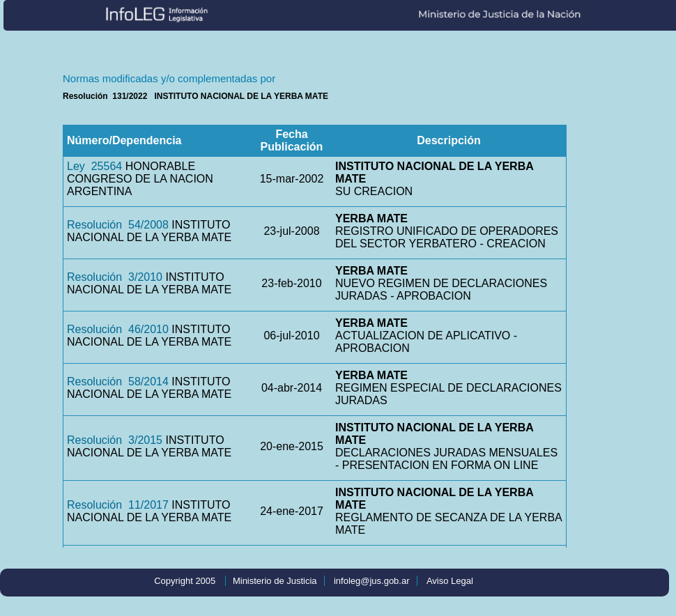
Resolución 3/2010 (115, 277)
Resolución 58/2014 (118, 382)
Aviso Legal (450, 581)
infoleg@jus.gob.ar (372, 581)
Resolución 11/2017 (118, 505)
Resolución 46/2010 (118, 329)
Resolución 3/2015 (115, 440)
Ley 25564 (94, 166)
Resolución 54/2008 (118, 225)
